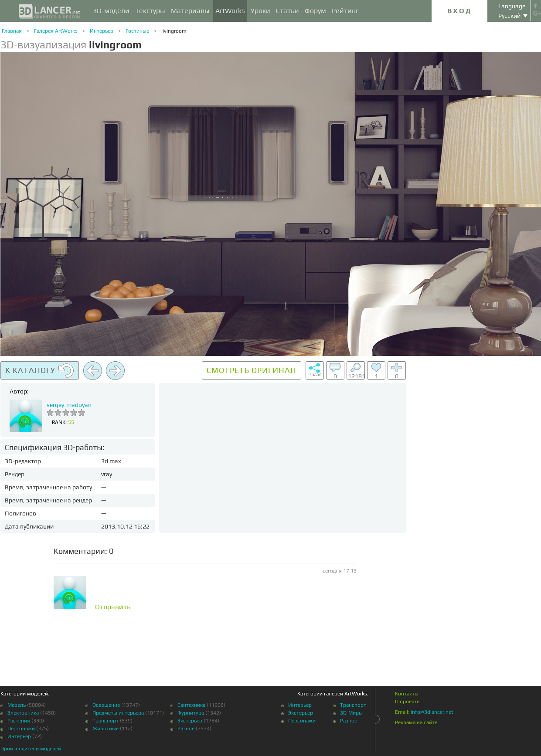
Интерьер (102, 31)
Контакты (407, 694)
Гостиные (137, 31)
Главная (12, 31)
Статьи (288, 11)
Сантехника (191, 705)
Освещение (106, 705)
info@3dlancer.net (432, 712)
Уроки (260, 11)
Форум (315, 11)
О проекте (407, 702)
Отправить (113, 607)
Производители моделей (31, 749)
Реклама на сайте (416, 722)
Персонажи (21, 729)
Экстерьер (190, 721)
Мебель (17, 705)
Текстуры (150, 11)
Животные (105, 729)
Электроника (23, 713)
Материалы (190, 11)
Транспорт (105, 721)
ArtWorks (230, 11)
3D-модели (111, 11)
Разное (186, 729)
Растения (19, 721)
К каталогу (40, 371)
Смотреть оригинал (252, 370)
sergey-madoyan (69, 405)
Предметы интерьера (118, 713)
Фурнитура (191, 713)
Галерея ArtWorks (56, 31)
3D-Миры (351, 713)
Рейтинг (345, 11)
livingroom (174, 31)
